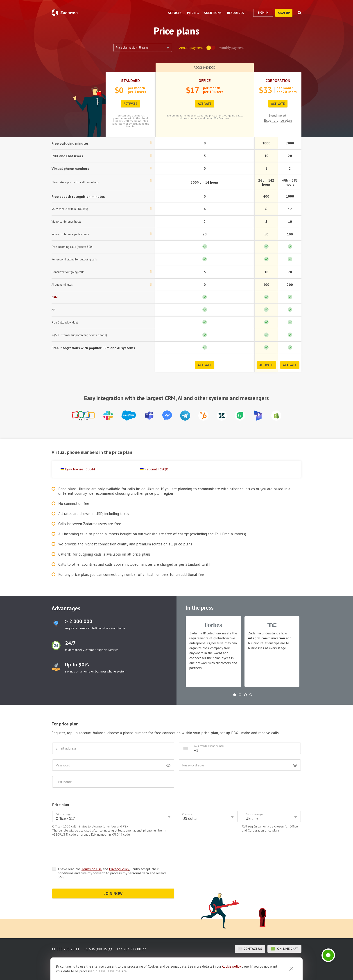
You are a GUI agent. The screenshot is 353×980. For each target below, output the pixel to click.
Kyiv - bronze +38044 (80, 469)
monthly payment (231, 48)
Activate (130, 104)
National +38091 (157, 469)
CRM (55, 297)
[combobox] (187, 748)
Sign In (263, 13)
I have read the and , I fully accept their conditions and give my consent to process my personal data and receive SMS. (112, 873)
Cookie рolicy (231, 966)
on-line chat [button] (284, 949)
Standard (130, 81)
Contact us (250, 949)
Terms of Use (92, 869)
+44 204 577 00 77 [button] (131, 949)
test (56, 624)
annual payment (191, 48)
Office (205, 81)
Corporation (278, 81)
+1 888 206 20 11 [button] (66, 949)
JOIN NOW (113, 893)
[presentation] (86, 853)
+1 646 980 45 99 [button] (98, 949)
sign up (284, 13)
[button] (235, 695)
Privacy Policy (119, 869)
